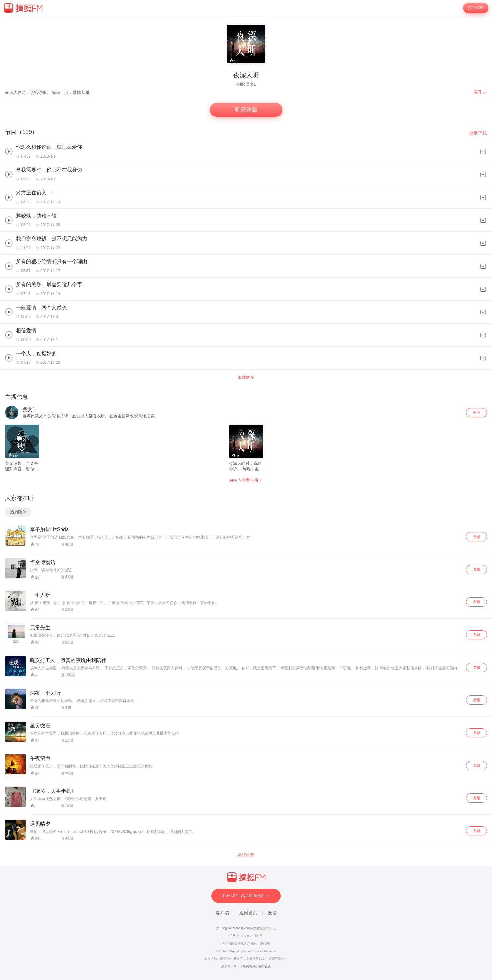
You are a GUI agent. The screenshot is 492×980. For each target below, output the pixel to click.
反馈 (272, 913)
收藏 (476, 537)
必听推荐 (246, 855)
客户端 (222, 913)
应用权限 (249, 966)
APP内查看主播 (246, 480)
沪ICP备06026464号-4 (231, 928)
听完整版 (246, 110)
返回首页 (248, 913)
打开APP (476, 8)
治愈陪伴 (18, 512)
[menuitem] (480, 92)
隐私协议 (264, 966)
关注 (476, 412)
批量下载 (478, 133)
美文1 (251, 84)
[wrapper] (246, 498)
